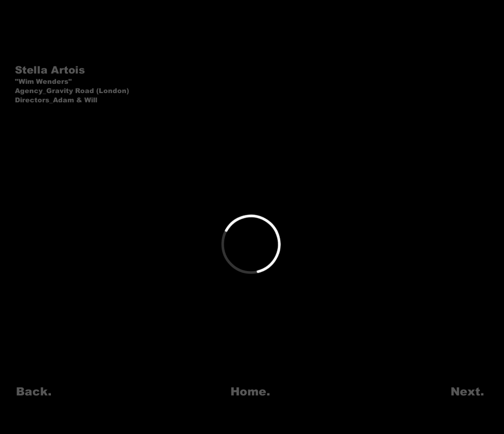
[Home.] (250, 392)
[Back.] (34, 392)
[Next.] (467, 392)
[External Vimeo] (251, 244)
